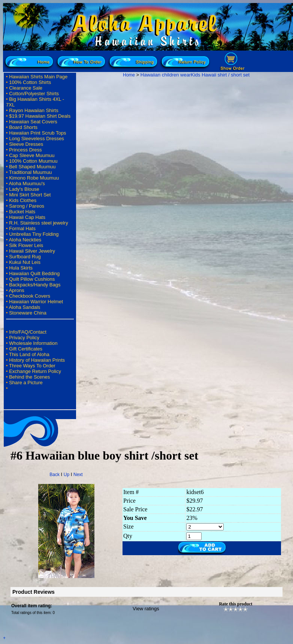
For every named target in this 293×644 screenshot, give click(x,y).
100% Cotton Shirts (30, 82)
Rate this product (235, 604)
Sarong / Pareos (27, 206)
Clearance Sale (26, 88)
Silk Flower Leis (26, 245)
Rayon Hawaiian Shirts (34, 110)
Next (78, 475)
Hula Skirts (21, 268)
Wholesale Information (33, 343)
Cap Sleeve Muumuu (32, 155)
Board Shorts (23, 127)
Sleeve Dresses (26, 144)
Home (129, 75)
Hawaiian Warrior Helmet (36, 302)
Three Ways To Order (32, 366)
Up (67, 475)
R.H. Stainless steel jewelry (39, 223)
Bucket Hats (22, 212)
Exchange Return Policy (35, 371)
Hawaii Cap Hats (27, 217)
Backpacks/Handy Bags (35, 285)
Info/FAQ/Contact (28, 332)
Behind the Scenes (29, 377)
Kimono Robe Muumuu (34, 178)
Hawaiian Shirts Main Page (38, 77)
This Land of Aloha (29, 354)
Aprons (16, 290)
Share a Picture (26, 383)
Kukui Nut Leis (25, 262)
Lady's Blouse (24, 189)
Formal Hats (22, 228)
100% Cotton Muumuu (33, 161)
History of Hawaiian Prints (37, 360)
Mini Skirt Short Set (30, 195)
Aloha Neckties (25, 240)
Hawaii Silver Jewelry (32, 251)
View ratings (146, 609)
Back (55, 475)
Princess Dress (25, 150)
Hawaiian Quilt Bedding (34, 273)
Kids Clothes (23, 200)
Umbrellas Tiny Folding (34, 234)
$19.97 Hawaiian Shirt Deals (40, 116)
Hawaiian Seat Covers (33, 122)
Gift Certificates (26, 349)
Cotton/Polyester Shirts (34, 94)
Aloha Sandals (24, 307)
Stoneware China (28, 313)
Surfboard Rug (25, 257)
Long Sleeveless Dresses (37, 139)
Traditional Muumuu (30, 172)
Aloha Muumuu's (27, 183)
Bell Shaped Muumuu (32, 167)
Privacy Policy (24, 338)
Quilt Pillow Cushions (32, 279)
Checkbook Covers (30, 296)
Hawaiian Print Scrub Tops (37, 133)
